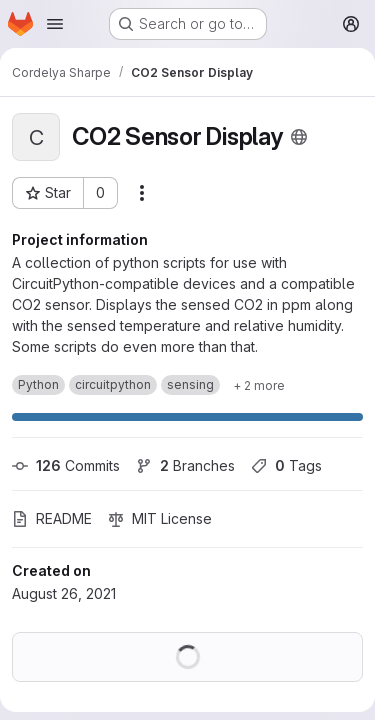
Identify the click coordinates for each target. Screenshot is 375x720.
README (52, 518)
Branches (185, 465)
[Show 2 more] (259, 385)
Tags (286, 465)
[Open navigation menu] (55, 24)
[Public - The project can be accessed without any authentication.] (299, 137)
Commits (66, 465)
